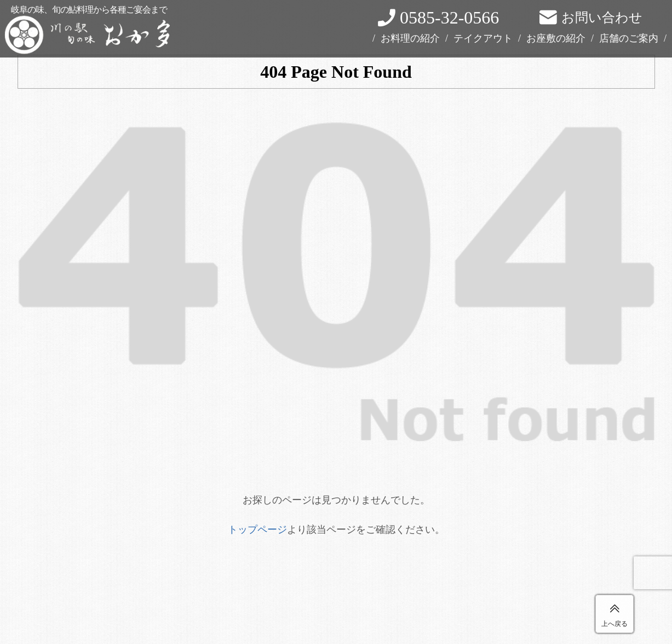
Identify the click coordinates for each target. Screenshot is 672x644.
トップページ (257, 530)
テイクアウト (483, 38)
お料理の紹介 (410, 38)
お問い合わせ (602, 18)
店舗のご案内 (629, 38)
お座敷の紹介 (556, 38)
